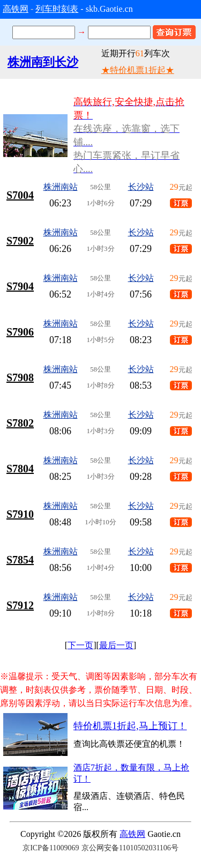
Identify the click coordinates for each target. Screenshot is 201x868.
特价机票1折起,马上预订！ (130, 726)
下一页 (80, 645)
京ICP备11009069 (51, 848)
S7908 (20, 377)
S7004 (20, 195)
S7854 (20, 560)
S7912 (20, 605)
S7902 (20, 241)
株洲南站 (61, 187)
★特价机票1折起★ (138, 70)
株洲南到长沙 (43, 62)
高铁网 (16, 9)
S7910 (20, 514)
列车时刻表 (57, 9)
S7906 (20, 332)
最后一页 (116, 645)
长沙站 (141, 187)
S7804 (20, 469)
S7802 (20, 423)
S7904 (20, 286)
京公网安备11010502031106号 (130, 848)
